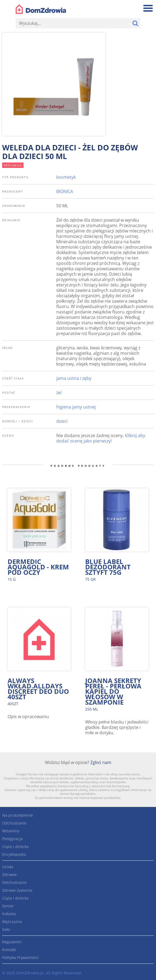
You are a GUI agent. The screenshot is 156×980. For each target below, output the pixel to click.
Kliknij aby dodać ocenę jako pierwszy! (101, 438)
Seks (6, 929)
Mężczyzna (12, 922)
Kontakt (9, 950)
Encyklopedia (14, 854)
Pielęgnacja (12, 839)
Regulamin (12, 942)
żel (59, 393)
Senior (8, 906)
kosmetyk (66, 177)
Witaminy (11, 831)
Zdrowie (9, 875)
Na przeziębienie (18, 815)
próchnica (13, 165)
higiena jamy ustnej (76, 407)
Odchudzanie (14, 823)
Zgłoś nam (101, 762)
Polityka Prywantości (20, 957)
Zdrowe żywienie (17, 890)
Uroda (8, 867)
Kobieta (9, 914)
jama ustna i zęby (74, 378)
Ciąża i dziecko (15, 846)
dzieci (62, 421)
